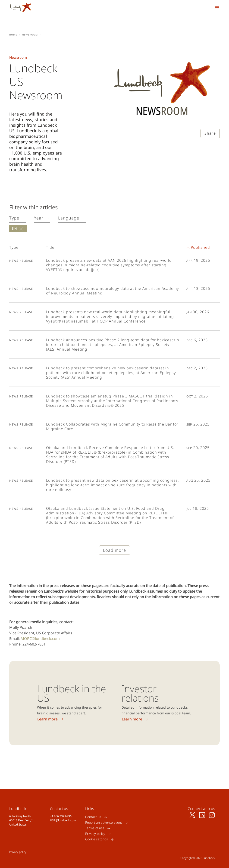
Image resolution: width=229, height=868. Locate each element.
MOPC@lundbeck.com (40, 639)
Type (14, 218)
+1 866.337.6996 (61, 816)
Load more (114, 550)
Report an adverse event (104, 823)
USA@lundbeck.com (63, 820)
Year (39, 218)
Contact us (93, 817)
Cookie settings (97, 839)
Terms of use (95, 828)
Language (69, 218)
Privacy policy (95, 834)
